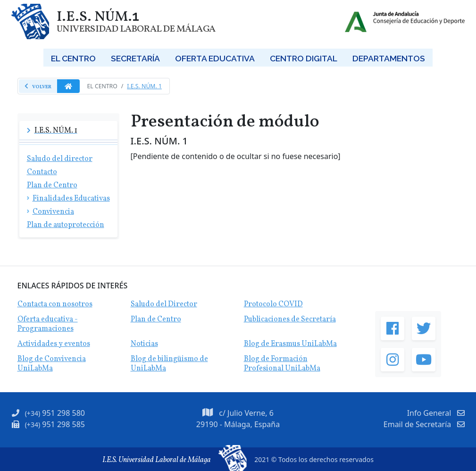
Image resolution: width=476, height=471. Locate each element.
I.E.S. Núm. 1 (144, 86)
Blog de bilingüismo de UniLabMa (169, 364)
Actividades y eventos (54, 344)
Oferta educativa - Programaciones (48, 324)
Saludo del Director (164, 304)
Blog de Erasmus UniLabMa (290, 344)
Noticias (144, 344)
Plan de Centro (156, 320)
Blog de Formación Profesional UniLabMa (282, 364)
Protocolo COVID (273, 304)
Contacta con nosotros (55, 304)
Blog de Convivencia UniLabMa (52, 364)
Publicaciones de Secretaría (290, 320)
